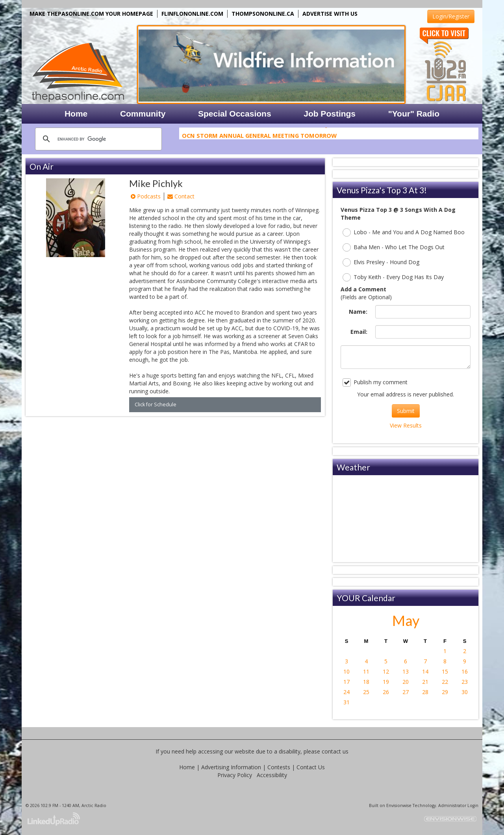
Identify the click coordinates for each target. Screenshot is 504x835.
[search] (97, 139)
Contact (181, 196)
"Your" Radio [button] (414, 114)
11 (366, 671)
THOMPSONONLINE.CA (263, 14)
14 (425, 671)
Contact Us (311, 767)
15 (445, 671)
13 (406, 671)
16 (465, 671)
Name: (358, 312)
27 (406, 692)
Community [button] (143, 114)
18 (366, 682)
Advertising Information (231, 767)
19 (386, 682)
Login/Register (451, 16)
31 (346, 702)
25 (366, 692)
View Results (406, 425)
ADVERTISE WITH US (330, 14)
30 (465, 692)
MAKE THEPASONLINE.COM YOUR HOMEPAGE (91, 14)
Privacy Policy (235, 775)
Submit (406, 411)
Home (187, 767)
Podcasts (146, 196)
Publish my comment (375, 382)
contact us (335, 751)
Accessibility (272, 775)
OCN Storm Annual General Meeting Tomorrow (259, 137)
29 (445, 692)
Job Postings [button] (330, 114)
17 (346, 682)
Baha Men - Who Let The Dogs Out (394, 247)
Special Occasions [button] (235, 114)
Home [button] (76, 114)
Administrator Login (458, 805)
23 (465, 682)
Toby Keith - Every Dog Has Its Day (393, 277)
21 (425, 682)
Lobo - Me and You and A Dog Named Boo (404, 232)
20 (406, 682)
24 (346, 692)
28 (425, 692)
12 (386, 671)
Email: (359, 332)
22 (445, 682)
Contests (279, 767)
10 (346, 671)
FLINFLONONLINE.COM (192, 14)
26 (386, 692)
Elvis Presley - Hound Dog (381, 262)
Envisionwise (399, 805)
